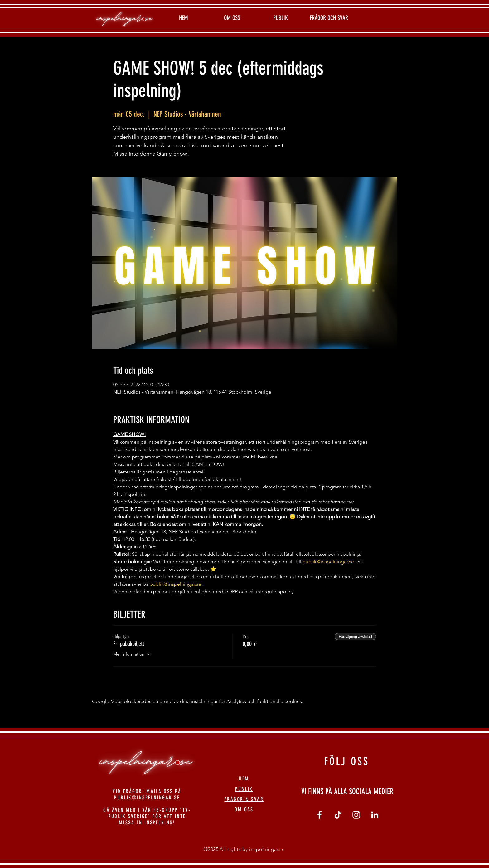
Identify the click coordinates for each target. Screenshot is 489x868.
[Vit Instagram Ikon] (356, 815)
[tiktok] (338, 815)
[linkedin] (375, 815)
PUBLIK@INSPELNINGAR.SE (147, 798)
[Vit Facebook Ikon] (320, 815)
